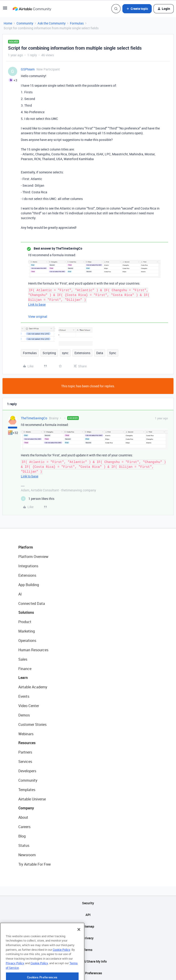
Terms (88, 950)
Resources (27, 743)
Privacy (88, 938)
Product (25, 622)
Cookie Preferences (88, 973)
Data (100, 353)
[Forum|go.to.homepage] (32, 9)
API (88, 915)
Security (88, 903)
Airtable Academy (33, 687)
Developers (27, 771)
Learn (23, 678)
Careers (24, 827)
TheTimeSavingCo (34, 418)
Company (26, 808)
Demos (24, 715)
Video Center (29, 706)
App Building (29, 585)
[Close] (79, 943)
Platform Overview (33, 557)
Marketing (27, 631)
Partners (25, 752)
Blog (22, 836)
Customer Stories (32, 724)
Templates (27, 790)
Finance (25, 669)
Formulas (77, 23)
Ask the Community (52, 23)
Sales (23, 659)
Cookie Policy (61, 964)
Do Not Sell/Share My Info (88, 961)
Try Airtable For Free (34, 864)
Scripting (49, 353)
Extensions (82, 353)
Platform (26, 547)
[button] (5, 9)
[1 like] (38, 499)
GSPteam (28, 69)
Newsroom (27, 855)
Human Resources (33, 650)
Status (24, 845)
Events (24, 696)
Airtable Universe (32, 799)
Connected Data (32, 603)
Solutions (26, 612)
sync (65, 353)
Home (8, 23)
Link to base (37, 304)
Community (25, 23)
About (23, 817)
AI (20, 594)
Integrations (28, 566)
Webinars (26, 734)
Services (25, 762)
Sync (113, 353)
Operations (27, 641)
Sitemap (88, 926)
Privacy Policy (15, 977)
